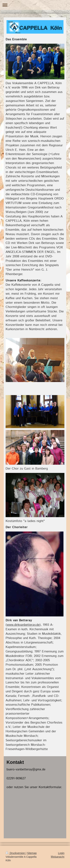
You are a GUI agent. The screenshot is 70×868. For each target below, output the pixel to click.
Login (61, 853)
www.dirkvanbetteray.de (23, 625)
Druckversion (16, 853)
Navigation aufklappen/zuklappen (35, 5)
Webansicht (58, 857)
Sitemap (32, 853)
